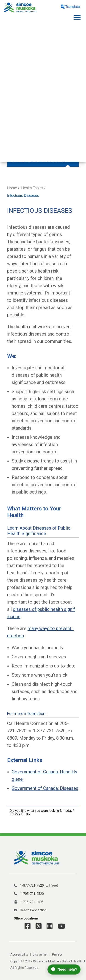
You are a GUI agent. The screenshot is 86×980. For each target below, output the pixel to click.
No (28, 814)
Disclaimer (40, 954)
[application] (66, 969)
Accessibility (19, 954)
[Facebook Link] (28, 926)
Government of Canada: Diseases (45, 788)
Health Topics (32, 188)
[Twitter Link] (37, 926)
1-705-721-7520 (32, 894)
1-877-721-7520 (32, 885)
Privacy (57, 954)
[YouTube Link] (60, 926)
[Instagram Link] (48, 926)
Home (12, 188)
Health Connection (33, 910)
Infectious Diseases (23, 196)
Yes (17, 814)
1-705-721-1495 (32, 902)
